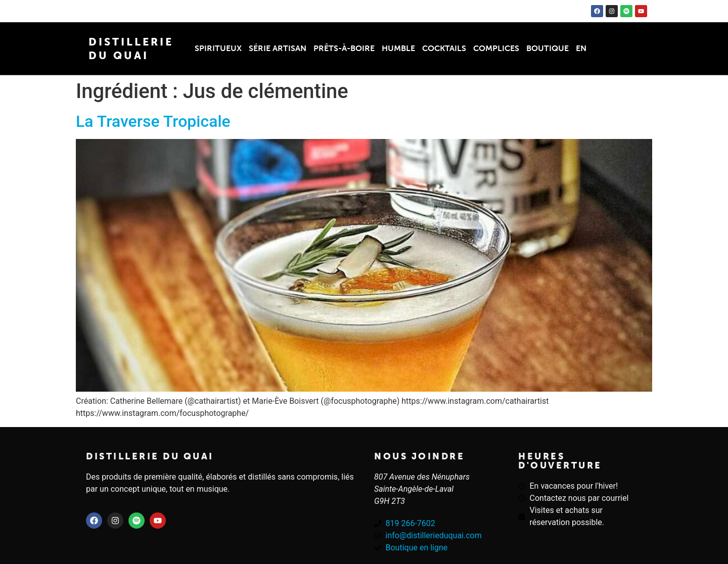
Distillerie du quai (150, 456)
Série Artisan (278, 48)
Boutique (548, 48)
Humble (398, 48)
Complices (496, 48)
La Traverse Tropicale (153, 121)
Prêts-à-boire (344, 48)
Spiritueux (218, 48)
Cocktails (444, 48)
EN (581, 48)
